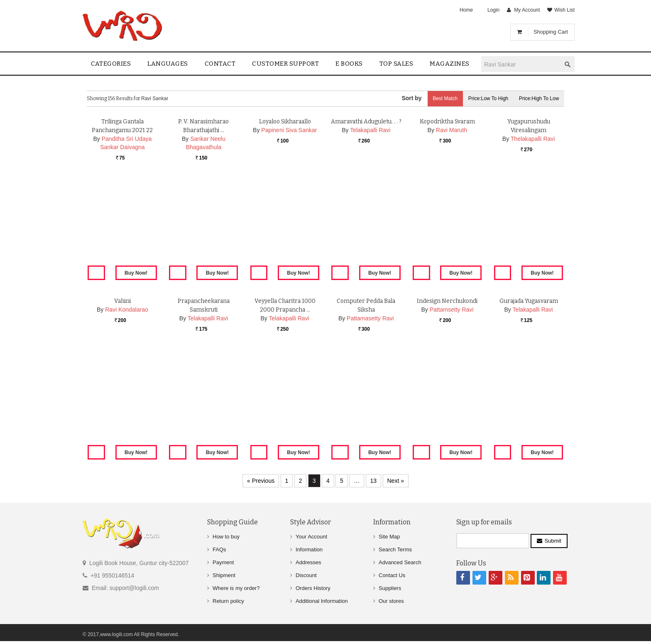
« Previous (261, 481)
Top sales (396, 64)
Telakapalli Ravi (370, 227)
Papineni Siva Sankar (289, 227)
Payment (223, 562)
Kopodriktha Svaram (447, 218)
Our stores (391, 601)
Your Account (311, 537)
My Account (527, 10)
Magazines (450, 64)
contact (220, 64)
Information (309, 549)
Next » (396, 481)
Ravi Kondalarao (127, 406)
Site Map (389, 537)
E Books (349, 64)
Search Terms (395, 549)
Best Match (440, 98)
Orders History (313, 588)
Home (466, 10)
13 (374, 481)
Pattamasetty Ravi (370, 415)
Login (493, 10)
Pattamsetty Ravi (452, 406)
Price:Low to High (486, 98)
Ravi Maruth (452, 227)
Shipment (224, 575)
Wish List (564, 10)
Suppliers (390, 588)
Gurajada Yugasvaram (529, 398)
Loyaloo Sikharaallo (285, 218)
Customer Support (285, 64)
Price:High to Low (538, 98)
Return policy (228, 601)
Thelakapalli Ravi (533, 236)
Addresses (308, 562)
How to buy (226, 537)
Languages (168, 64)
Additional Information (322, 601)
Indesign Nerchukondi (447, 398)
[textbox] (521, 64)
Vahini (122, 398)
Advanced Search (400, 562)
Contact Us (392, 575)
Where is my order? (236, 588)
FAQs (219, 549)
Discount (306, 575)
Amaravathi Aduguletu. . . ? (366, 218)
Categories (111, 64)
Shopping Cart (551, 32)
